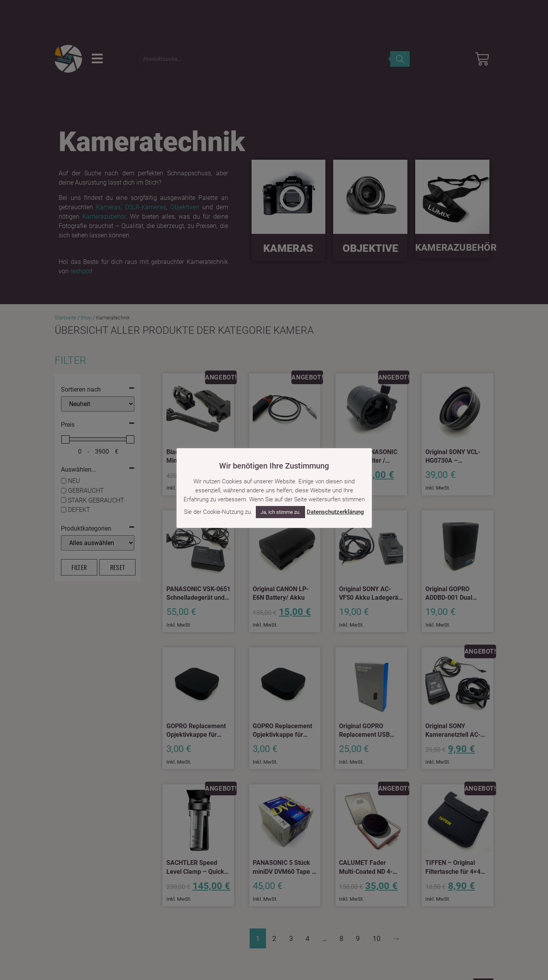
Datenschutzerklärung (335, 512)
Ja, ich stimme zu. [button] (280, 512)
